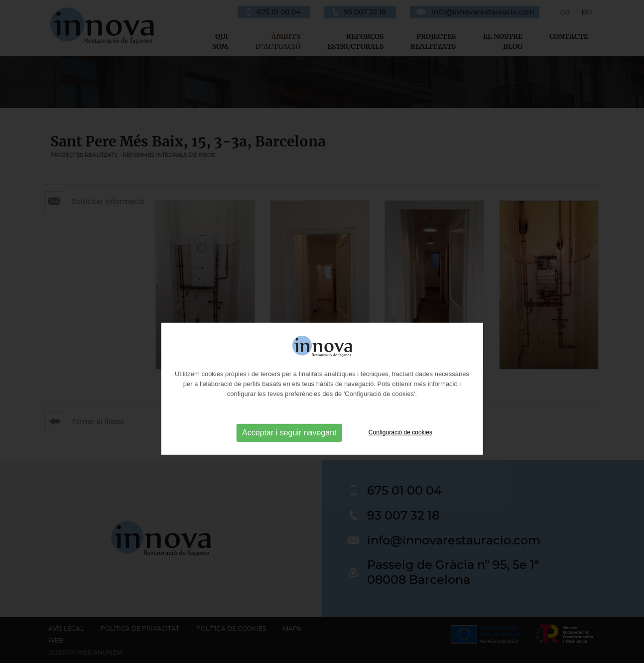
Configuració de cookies (400, 448)
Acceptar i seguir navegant (289, 448)
